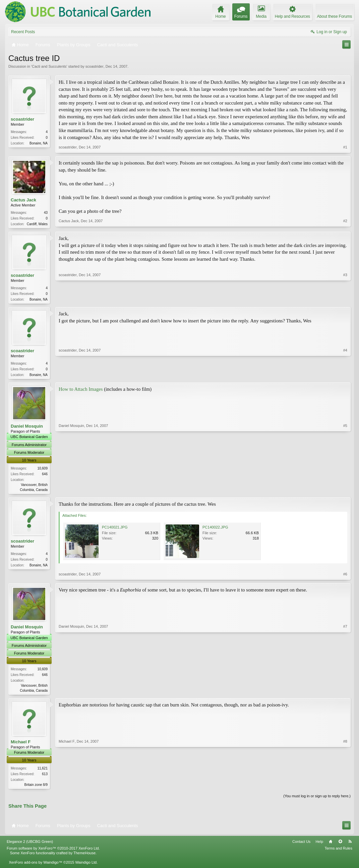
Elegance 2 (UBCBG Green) (30, 846)
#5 (345, 491)
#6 (345, 577)
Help (319, 846)
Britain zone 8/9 (36, 788)
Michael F (21, 745)
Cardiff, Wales (37, 224)
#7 (345, 692)
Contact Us (301, 846)
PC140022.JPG (215, 530)
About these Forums (335, 16)
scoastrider (95, 66)
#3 (345, 299)
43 (46, 213)
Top (340, 846)
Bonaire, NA (39, 143)
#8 (345, 787)
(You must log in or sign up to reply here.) (317, 800)
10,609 (42, 470)
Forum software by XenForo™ (53, 852)
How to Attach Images (81, 391)
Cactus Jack (23, 200)
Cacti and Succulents (49, 66)
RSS (350, 846)
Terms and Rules (338, 852)
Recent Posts (23, 32)
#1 (345, 147)
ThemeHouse (84, 857)
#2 (345, 223)
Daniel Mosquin (27, 428)
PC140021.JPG (115, 530)
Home (331, 846)
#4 (345, 375)
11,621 (42, 771)
